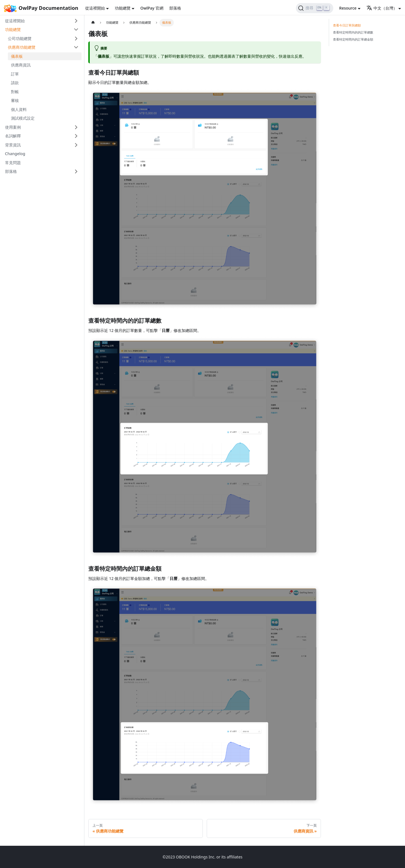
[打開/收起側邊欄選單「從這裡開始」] (76, 21)
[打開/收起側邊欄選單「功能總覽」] (76, 30)
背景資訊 (13, 145)
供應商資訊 (21, 65)
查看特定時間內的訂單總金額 (353, 39)
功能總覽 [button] (123, 8)
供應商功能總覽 (22, 47)
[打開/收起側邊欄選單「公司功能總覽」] (76, 39)
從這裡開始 (15, 21)
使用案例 (13, 127)
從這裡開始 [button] (95, 8)
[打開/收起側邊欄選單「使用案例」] (76, 127)
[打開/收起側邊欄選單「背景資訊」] (76, 145)
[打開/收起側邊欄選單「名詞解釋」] (76, 136)
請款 (15, 83)
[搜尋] (315, 8)
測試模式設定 (23, 118)
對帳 (15, 92)
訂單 (15, 74)
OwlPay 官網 (152, 8)
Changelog (15, 154)
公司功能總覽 (20, 38)
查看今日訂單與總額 (347, 25)
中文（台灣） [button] (382, 8)
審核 (15, 100)
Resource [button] (348, 8)
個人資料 (19, 109)
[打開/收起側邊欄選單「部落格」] (76, 171)
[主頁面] (93, 23)
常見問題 (13, 163)
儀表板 (17, 56)
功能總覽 (13, 29)
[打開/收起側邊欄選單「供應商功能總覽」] (76, 47)
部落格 (175, 8)
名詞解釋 (13, 136)
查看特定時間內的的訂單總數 (353, 32)
